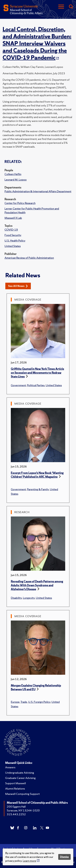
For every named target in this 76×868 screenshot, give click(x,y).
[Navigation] (61, 7)
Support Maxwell (15, 783)
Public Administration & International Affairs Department (38, 191)
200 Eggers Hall (16, 806)
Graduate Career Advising (20, 778)
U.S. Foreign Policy (39, 702)
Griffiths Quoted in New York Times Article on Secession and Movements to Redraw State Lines (37, 373)
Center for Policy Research (20, 203)
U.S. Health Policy (15, 240)
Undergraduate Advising (20, 773)
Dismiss (64, 857)
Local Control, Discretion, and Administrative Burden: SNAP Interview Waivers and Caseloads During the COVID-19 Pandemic (37, 43)
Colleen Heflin (13, 174)
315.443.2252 (16, 814)
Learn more (29, 861)
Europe (15, 702)
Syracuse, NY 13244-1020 (23, 810)
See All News (18, 286)
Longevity (29, 598)
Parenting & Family (38, 489)
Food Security (13, 235)
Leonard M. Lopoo (16, 180)
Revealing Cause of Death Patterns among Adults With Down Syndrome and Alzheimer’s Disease (37, 585)
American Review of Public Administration (29, 258)
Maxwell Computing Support (22, 794)
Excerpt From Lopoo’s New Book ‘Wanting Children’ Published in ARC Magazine (37, 475)
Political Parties (36, 385)
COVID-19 (11, 230)
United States (13, 246)
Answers (10, 767)
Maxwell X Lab (13, 218)
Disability (16, 598)
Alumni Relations (15, 788)
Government (18, 385)
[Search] (71, 7)
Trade (24, 702)
